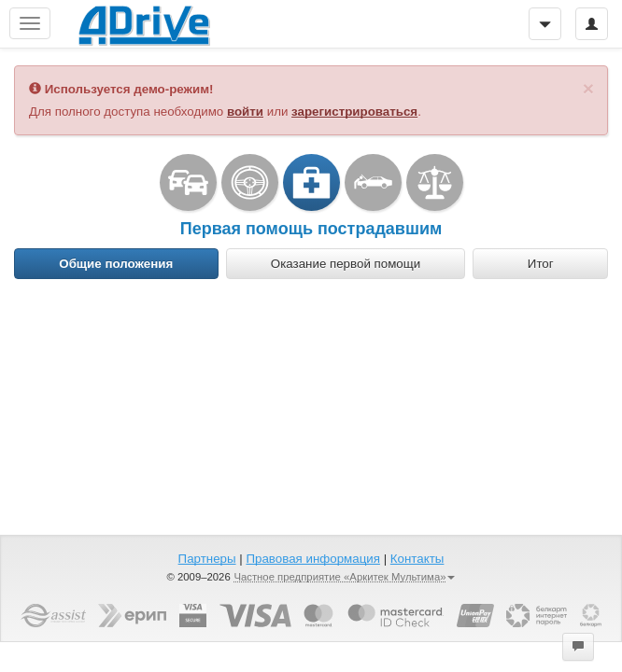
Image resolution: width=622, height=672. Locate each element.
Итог (541, 264)
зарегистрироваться (354, 112)
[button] (578, 647)
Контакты (417, 559)
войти (245, 112)
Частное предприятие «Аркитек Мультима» (344, 577)
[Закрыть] (588, 88)
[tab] (116, 264)
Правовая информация (312, 559)
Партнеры (207, 559)
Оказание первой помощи (346, 264)
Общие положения (116, 264)
